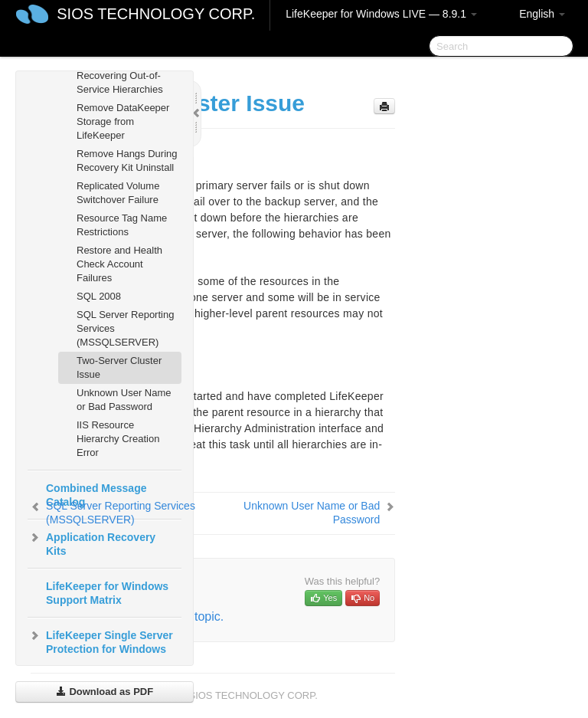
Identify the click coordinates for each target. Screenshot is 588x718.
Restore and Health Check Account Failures (119, 264)
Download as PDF (105, 692)
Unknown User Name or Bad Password (124, 400)
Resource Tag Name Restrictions (122, 225)
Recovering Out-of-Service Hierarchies (120, 82)
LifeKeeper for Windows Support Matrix (107, 593)
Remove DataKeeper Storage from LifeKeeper (123, 121)
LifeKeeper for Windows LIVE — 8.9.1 (381, 14)
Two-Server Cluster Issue (119, 367)
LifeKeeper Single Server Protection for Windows (100, 641)
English (542, 14)
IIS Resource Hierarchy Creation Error (118, 439)
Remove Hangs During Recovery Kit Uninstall (127, 161)
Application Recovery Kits (91, 543)
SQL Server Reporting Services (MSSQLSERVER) (125, 328)
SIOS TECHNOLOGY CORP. (156, 14)
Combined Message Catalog (96, 495)
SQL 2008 (99, 296)
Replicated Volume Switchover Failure (118, 193)
